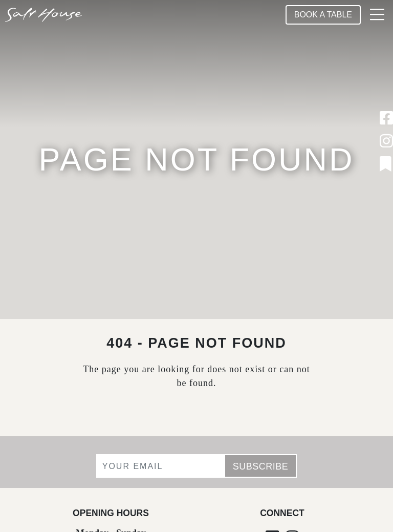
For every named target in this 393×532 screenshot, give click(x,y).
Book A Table (323, 15)
